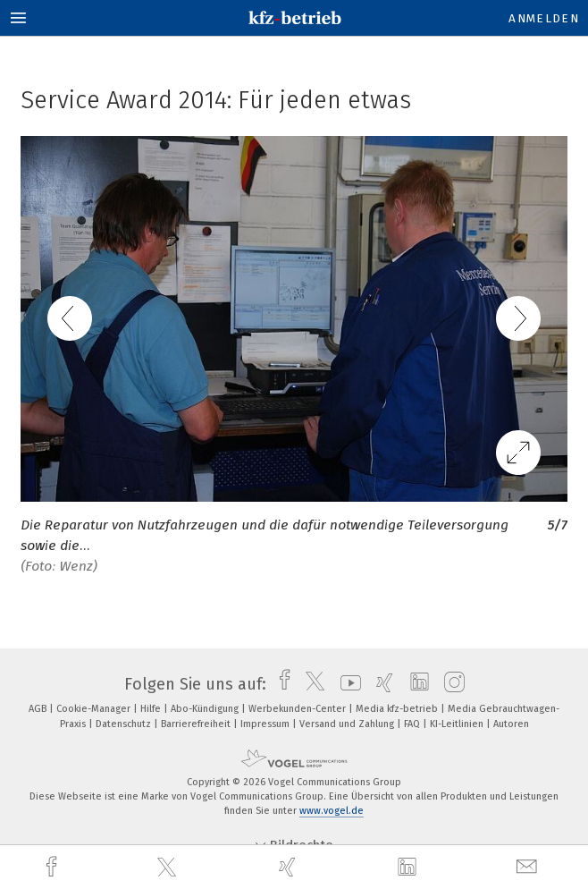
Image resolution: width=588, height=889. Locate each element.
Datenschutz (125, 724)
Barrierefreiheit (197, 724)
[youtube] (346, 684)
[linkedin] (409, 868)
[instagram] (450, 684)
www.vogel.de (332, 811)
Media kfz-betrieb (398, 709)
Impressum (266, 724)
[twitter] (169, 868)
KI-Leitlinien (458, 724)
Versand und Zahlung (348, 724)
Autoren (511, 724)
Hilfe (152, 709)
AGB (39, 709)
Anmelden (544, 18)
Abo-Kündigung (206, 709)
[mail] (529, 867)
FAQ (413, 724)
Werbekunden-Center (298, 709)
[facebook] (54, 867)
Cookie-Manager (95, 709)
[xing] (290, 867)
